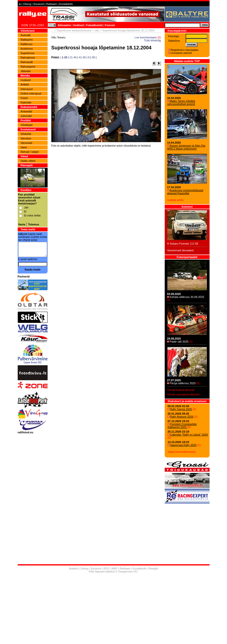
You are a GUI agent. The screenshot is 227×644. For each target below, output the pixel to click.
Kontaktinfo (66, 4)
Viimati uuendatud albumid (183, 394)
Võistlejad (27, 125)
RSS (106, 568)
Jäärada (26, 71)
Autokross (27, 49)
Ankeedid (26, 111)
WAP (114, 568)
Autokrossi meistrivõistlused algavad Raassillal (185, 192)
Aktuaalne (64, 25)
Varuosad (26, 143)
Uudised (78, 25)
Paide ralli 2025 (179, 342)
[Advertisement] (106, 218)
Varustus (26, 138)
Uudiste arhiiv (176, 200)
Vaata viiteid (28, 161)
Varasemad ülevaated (180, 250)
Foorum (110, 25)
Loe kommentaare (146, 37)
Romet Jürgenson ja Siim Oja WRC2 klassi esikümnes (186, 147)
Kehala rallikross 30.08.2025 (187, 297)
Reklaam (51, 4)
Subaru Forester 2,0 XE (184, 244)
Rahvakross (28, 58)
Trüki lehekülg (152, 40)
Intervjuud (27, 89)
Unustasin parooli (181, 53)
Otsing (27, 4)
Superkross (28, 53)
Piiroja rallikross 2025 (183, 383)
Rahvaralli (27, 62)
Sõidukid (26, 134)
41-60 (82, 57)
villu (97, 30)
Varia (24, 147)
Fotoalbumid (94, 25)
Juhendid (26, 116)
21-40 (73, 57)
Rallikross (27, 44)
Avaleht (74, 568)
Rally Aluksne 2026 (182, 417)
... (52, 30)
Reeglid (153, 568)
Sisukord (38, 4)
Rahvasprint (28, 67)
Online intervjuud (31, 93)
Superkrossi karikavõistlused (74, 30)
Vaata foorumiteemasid (182, 452)
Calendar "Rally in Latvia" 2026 (189, 435)
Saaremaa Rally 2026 (183, 445)
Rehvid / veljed (30, 152)
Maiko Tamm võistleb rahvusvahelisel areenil (181, 102)
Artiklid (25, 85)
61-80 (91, 57)
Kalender (26, 102)
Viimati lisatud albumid (181, 390)
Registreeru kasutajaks (185, 50)
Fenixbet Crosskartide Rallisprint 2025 (182, 426)
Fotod (24, 98)
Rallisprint (27, 40)
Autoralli (26, 35)
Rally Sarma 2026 (181, 409)
